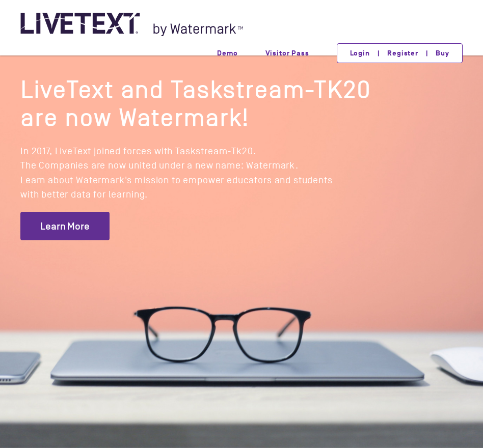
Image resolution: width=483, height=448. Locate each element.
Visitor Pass (287, 53)
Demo (227, 53)
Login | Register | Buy (400, 53)
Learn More (65, 226)
